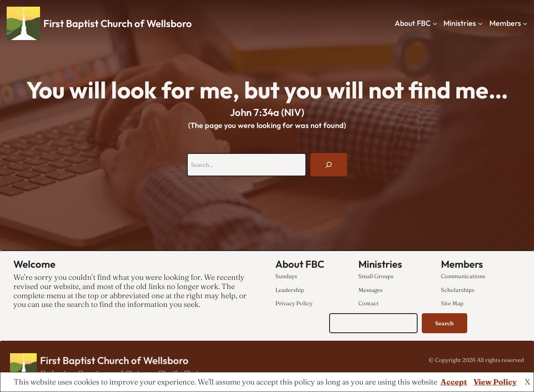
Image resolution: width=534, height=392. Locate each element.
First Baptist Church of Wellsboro (118, 23)
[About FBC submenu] (435, 24)
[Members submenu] (525, 24)
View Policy (495, 382)
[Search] (329, 165)
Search (445, 323)
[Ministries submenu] (480, 24)
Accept (454, 382)
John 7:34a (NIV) (267, 112)
